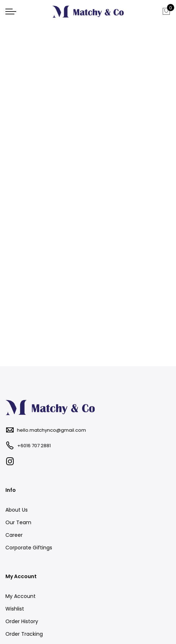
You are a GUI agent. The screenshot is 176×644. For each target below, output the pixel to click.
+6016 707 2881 (34, 446)
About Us (17, 510)
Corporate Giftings (29, 548)
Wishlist (15, 609)
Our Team (18, 522)
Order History (22, 621)
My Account (21, 596)
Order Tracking (24, 634)
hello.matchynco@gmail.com (51, 430)
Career (14, 535)
